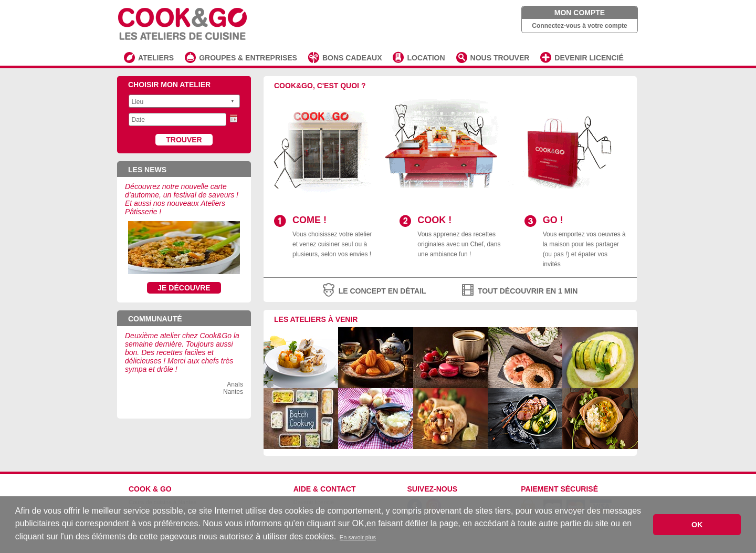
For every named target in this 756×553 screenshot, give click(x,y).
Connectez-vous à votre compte (579, 26)
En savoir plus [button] (358, 537)
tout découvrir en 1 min (528, 291)
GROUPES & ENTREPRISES (248, 58)
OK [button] (697, 525)
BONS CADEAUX (352, 58)
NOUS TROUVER (500, 58)
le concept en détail (382, 291)
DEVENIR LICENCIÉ (589, 58)
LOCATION (426, 58)
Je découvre (184, 288)
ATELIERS (156, 58)
